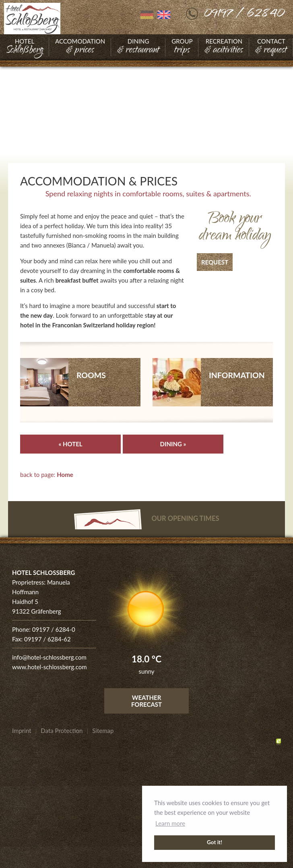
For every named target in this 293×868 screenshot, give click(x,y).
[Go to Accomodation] (80, 47)
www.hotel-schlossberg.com (50, 667)
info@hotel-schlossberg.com (49, 657)
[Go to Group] (182, 47)
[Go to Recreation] (224, 47)
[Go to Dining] (138, 47)
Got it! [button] (215, 842)
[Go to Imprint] (22, 731)
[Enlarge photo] (146, 127)
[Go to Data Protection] (62, 731)
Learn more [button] (170, 823)
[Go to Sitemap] (103, 731)
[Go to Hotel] (25, 47)
